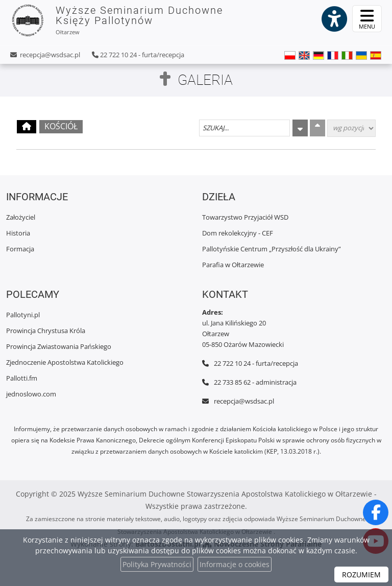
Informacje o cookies (235, 564)
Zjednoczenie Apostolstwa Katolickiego (65, 362)
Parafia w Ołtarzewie (233, 265)
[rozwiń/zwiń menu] (367, 19)
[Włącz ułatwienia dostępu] (334, 19)
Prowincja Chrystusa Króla (46, 331)
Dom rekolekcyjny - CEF (238, 233)
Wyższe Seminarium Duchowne (117, 20)
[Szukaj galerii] (244, 128)
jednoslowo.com (31, 394)
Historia (18, 233)
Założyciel (21, 217)
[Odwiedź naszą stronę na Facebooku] (376, 512)
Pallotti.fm (22, 378)
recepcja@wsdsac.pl (49, 55)
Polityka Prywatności (157, 564)
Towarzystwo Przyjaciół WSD (245, 217)
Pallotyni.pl (23, 315)
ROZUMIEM (361, 575)
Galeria (205, 80)
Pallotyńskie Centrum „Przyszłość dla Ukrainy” (272, 249)
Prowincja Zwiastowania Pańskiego (59, 346)
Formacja (20, 249)
